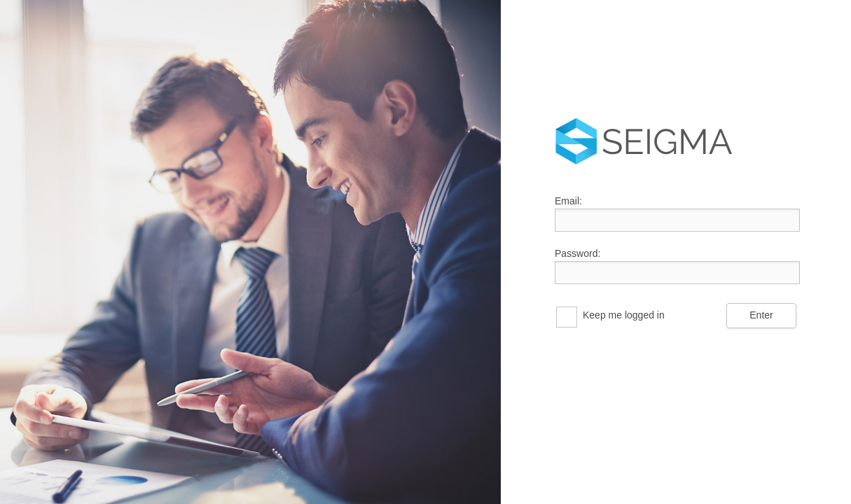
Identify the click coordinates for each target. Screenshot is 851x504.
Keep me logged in (624, 315)
